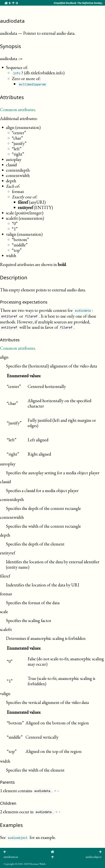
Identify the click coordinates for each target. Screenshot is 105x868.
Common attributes (17, 110)
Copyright (9, 864)
